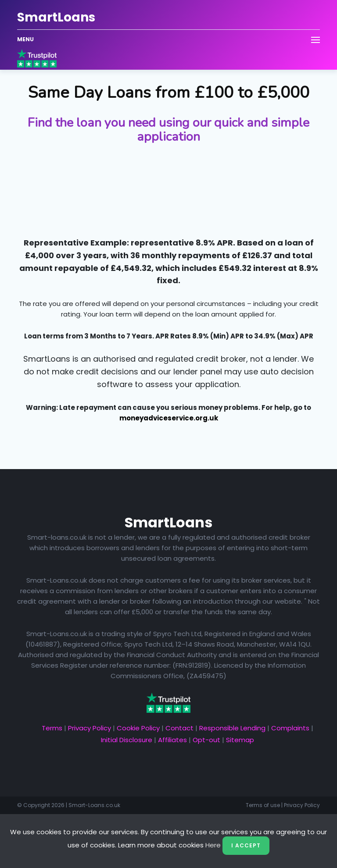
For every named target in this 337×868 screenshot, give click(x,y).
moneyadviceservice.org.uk (169, 418)
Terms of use (263, 805)
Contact (179, 728)
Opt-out (206, 740)
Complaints (290, 728)
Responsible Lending (232, 728)
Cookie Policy (138, 728)
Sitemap (240, 740)
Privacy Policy (90, 728)
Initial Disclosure (127, 740)
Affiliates (172, 740)
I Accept (246, 845)
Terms (52, 728)
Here (213, 845)
